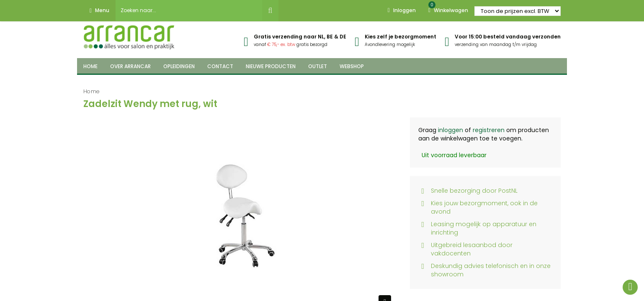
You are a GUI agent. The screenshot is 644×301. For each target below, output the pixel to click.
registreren (489, 130)
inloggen (451, 130)
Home (91, 91)
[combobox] (189, 10)
